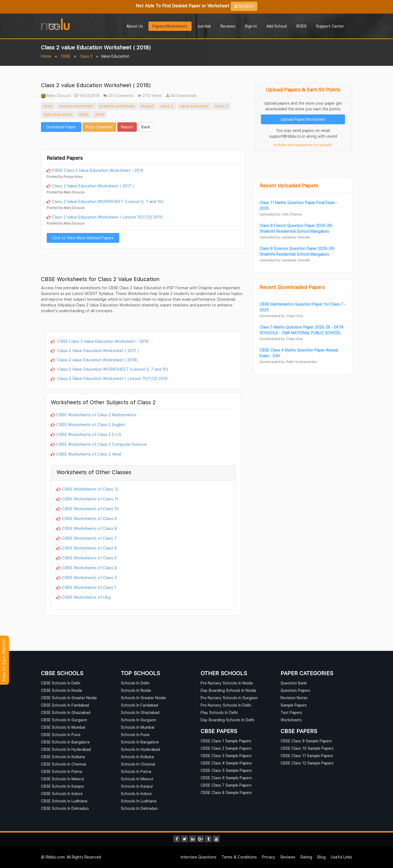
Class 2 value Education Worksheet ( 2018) (97, 360)
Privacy (269, 857)
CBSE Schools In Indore (62, 794)
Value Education (58, 114)
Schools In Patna (136, 771)
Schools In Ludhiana (139, 801)
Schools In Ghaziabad (140, 712)
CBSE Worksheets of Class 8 (89, 528)
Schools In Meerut (137, 779)
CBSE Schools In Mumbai (63, 727)
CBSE (65, 56)
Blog (321, 857)
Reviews (228, 26)
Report (127, 127)
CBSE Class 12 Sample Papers (307, 763)
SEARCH (244, 6)
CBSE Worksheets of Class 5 (89, 558)
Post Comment (99, 127)
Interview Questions (199, 857)
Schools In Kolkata (137, 757)
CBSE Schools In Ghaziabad (66, 712)
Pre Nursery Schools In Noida (227, 683)
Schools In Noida (136, 690)
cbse (48, 106)
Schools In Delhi (135, 683)
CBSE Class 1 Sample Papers (226, 741)
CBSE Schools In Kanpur (62, 786)
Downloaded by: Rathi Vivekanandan (288, 362)
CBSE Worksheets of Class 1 (89, 587)
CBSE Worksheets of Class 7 (89, 538)
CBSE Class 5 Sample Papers (226, 770)
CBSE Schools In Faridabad (65, 705)
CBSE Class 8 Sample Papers (226, 792)
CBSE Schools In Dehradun (65, 808)
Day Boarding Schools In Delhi (227, 720)
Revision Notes (294, 698)
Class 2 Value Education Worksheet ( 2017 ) (93, 186)
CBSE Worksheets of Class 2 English (91, 424)
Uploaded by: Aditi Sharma (281, 214)
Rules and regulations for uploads (303, 145)
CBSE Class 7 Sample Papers (226, 785)
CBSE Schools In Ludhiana (64, 801)
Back (146, 127)
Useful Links (341, 857)
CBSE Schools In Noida (61, 690)
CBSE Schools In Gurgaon (64, 720)
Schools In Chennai (138, 764)
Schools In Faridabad (139, 705)
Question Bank (294, 683)
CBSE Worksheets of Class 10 (90, 509)
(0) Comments (119, 95)
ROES (301, 26)
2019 (99, 114)
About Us (135, 26)
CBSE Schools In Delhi (61, 683)
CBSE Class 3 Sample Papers (226, 756)
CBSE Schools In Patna (62, 771)
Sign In (251, 26)
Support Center (330, 26)
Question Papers (295, 690)
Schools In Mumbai (138, 727)
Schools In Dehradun (139, 808)
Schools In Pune (135, 735)
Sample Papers (294, 705)
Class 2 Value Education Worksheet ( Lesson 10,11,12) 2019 (107, 217)
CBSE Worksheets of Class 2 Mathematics (96, 415)
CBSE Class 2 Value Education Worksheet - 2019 (98, 170)
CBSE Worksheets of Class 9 (89, 518)
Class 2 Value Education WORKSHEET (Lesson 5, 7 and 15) (108, 201)
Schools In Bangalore (140, 742)
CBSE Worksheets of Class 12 (90, 489)
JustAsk (204, 26)
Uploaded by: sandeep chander (285, 237)
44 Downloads (181, 95)
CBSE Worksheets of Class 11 (90, 499)
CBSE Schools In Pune (61, 735)
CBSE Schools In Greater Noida (69, 698)
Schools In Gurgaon (139, 720)
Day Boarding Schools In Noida (228, 690)
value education (194, 106)
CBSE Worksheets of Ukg (86, 597)
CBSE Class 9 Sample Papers (306, 741)
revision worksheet (76, 106)
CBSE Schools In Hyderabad (66, 749)
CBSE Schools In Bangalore (65, 742)
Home (46, 56)
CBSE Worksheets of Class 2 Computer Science (102, 444)
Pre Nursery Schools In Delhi (226, 705)
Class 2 (86, 56)
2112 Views (150, 95)
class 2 (167, 106)
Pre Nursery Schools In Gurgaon (229, 698)
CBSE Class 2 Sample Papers (226, 748)
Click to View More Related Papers (83, 238)
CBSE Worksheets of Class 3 (89, 577)
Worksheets (291, 720)
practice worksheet (117, 106)
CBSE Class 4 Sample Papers (226, 763)
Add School (277, 26)
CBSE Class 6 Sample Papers (226, 778)
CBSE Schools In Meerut (63, 779)
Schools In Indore (136, 794)
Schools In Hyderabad (140, 749)
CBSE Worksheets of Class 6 (89, 548)
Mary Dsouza (56, 95)
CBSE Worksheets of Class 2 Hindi (89, 454)
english (148, 106)
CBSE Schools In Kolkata (63, 757)
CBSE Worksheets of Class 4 (90, 568)
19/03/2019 (87, 95)
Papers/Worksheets (170, 26)
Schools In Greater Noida (143, 698)
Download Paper (61, 127)
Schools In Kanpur (137, 786)
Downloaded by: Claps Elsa (281, 316)
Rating (306, 857)
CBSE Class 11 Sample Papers (307, 756)
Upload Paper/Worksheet (303, 119)
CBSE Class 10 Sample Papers (307, 748)
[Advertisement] (143, 140)
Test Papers (291, 712)
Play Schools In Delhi (219, 712)
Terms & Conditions (239, 857)
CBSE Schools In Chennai (63, 764)
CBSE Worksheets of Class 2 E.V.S (89, 434)
